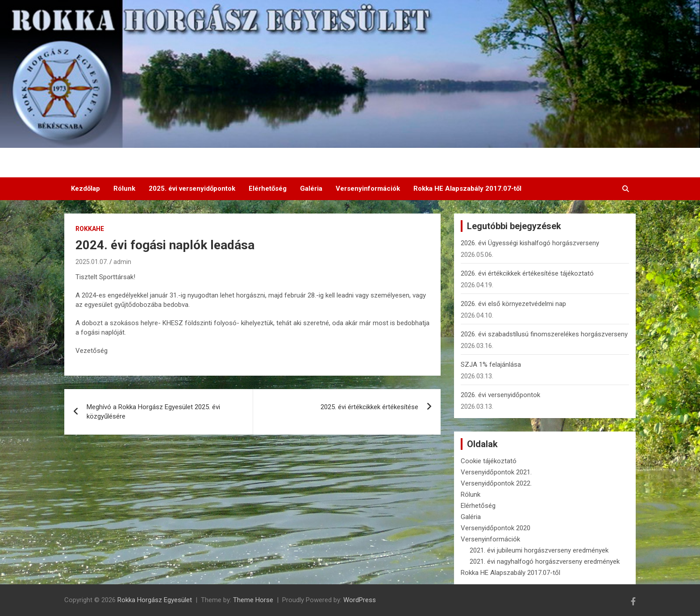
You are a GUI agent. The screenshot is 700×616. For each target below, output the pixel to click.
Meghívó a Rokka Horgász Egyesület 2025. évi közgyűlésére (153, 412)
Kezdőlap (85, 189)
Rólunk (124, 189)
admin (122, 262)
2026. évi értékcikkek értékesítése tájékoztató (527, 273)
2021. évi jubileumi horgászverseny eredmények (539, 550)
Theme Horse (253, 600)
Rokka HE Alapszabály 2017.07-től (467, 189)
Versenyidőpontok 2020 (496, 528)
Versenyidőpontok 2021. (496, 472)
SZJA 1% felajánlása (491, 365)
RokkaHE (90, 229)
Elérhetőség (268, 189)
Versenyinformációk (368, 189)
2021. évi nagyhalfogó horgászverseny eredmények (545, 562)
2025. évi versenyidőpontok (192, 189)
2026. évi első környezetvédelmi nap (513, 304)
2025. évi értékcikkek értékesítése (369, 407)
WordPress (360, 600)
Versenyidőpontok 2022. (496, 483)
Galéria (311, 189)
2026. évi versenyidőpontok (500, 395)
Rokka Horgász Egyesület (155, 600)
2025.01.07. (92, 262)
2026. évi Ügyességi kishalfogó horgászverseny (530, 243)
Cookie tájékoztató (489, 461)
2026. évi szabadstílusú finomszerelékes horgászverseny (544, 334)
